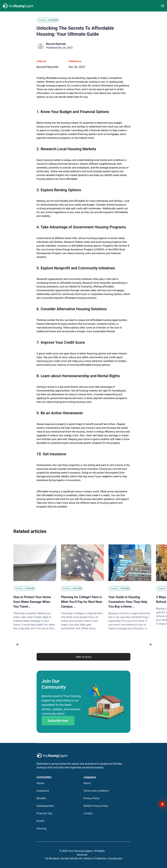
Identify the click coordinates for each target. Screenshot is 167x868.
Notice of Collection (96, 858)
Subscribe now (58, 721)
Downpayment (45, 806)
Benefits (41, 798)
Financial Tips (45, 813)
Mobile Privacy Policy (96, 806)
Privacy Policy (92, 798)
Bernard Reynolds (56, 44)
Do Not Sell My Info (72, 858)
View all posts (83, 657)
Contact (88, 813)
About (87, 783)
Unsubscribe (115, 858)
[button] (18, 645)
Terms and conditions (96, 791)
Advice (40, 783)
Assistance (43, 791)
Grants (41, 821)
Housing (42, 828)
